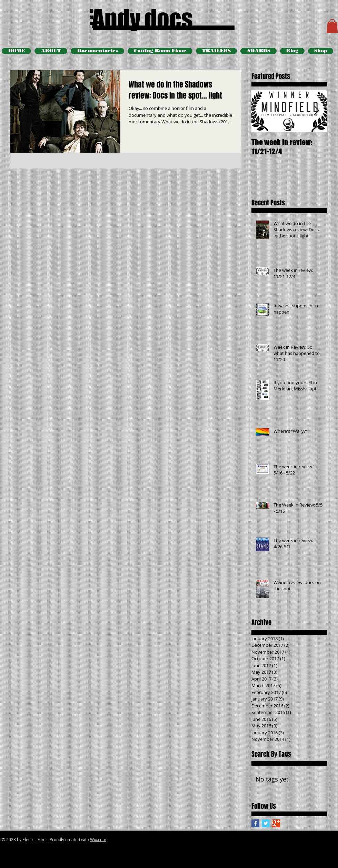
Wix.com (98, 839)
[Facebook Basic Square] (255, 823)
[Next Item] (316, 111)
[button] (332, 26)
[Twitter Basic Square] (266, 823)
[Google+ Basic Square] (276, 823)
